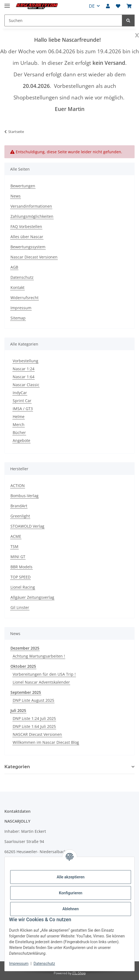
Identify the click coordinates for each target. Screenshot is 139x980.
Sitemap (18, 318)
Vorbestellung (25, 361)
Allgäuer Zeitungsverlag (32, 597)
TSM (14, 546)
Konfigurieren (71, 893)
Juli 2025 (18, 710)
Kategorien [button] (17, 767)
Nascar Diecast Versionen (34, 257)
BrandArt (19, 506)
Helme (19, 417)
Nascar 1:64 (24, 377)
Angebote (21, 440)
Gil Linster (20, 607)
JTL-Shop (79, 973)
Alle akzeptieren (71, 877)
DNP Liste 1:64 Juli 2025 (34, 726)
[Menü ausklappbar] (7, 3)
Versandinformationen (31, 206)
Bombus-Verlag (24, 496)
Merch (19, 424)
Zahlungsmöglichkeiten (32, 216)
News (16, 196)
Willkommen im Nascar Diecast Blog (46, 742)
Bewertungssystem (28, 247)
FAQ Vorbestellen (26, 226)
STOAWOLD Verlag (27, 526)
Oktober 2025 (23, 666)
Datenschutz (44, 964)
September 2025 (26, 692)
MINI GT (18, 557)
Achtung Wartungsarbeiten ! (39, 656)
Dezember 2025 (25, 648)
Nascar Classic (26, 385)
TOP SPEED (21, 577)
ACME (16, 536)
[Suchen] (128, 20)
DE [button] (92, 6)
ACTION (18, 485)
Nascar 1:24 (24, 369)
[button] (108, 6)
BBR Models (21, 567)
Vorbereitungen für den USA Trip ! (44, 674)
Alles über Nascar (27, 237)
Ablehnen (71, 909)
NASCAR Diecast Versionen (37, 734)
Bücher (19, 432)
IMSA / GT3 (23, 409)
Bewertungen (23, 186)
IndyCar (20, 393)
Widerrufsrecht (24, 298)
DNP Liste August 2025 (33, 700)
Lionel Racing (23, 587)
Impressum (19, 964)
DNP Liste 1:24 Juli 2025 (34, 718)
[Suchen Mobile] (63, 20)
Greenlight (20, 516)
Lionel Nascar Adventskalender (41, 682)
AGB (14, 267)
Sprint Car (22, 401)
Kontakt (17, 287)
